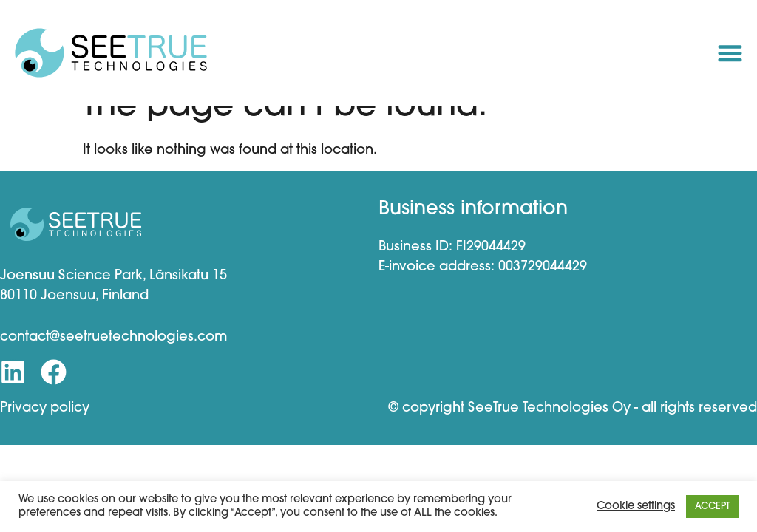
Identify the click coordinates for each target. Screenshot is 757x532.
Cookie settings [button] (636, 507)
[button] (730, 53)
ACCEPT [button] (712, 507)
